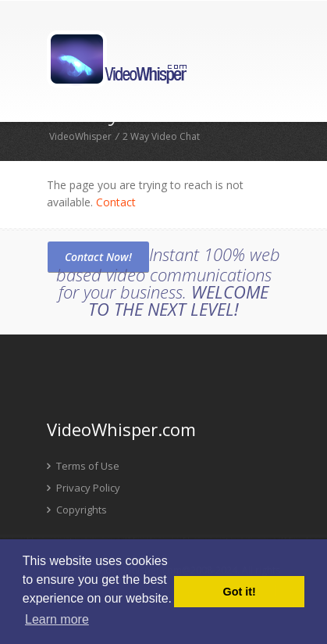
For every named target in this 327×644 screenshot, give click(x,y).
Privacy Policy (84, 488)
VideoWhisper (80, 136)
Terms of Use (83, 466)
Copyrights (77, 510)
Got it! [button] (240, 592)
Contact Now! (98, 257)
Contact (116, 202)
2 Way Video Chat (161, 136)
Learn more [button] (57, 619)
